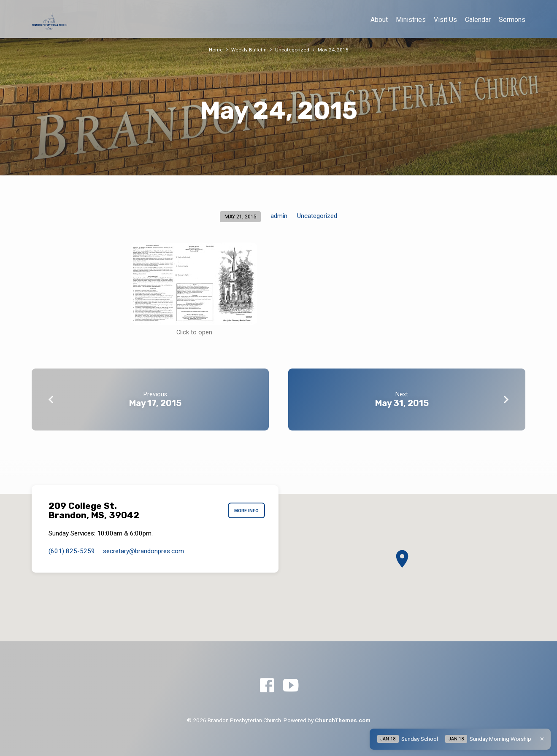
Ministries (411, 20)
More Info (245, 511)
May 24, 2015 (334, 50)
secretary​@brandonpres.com (143, 551)
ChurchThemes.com (343, 720)
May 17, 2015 (155, 403)
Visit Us (445, 20)
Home (215, 50)
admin (279, 216)
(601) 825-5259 (72, 551)
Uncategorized (292, 50)
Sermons (512, 20)
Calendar (478, 20)
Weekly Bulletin (248, 50)
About (379, 20)
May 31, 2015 (402, 403)
